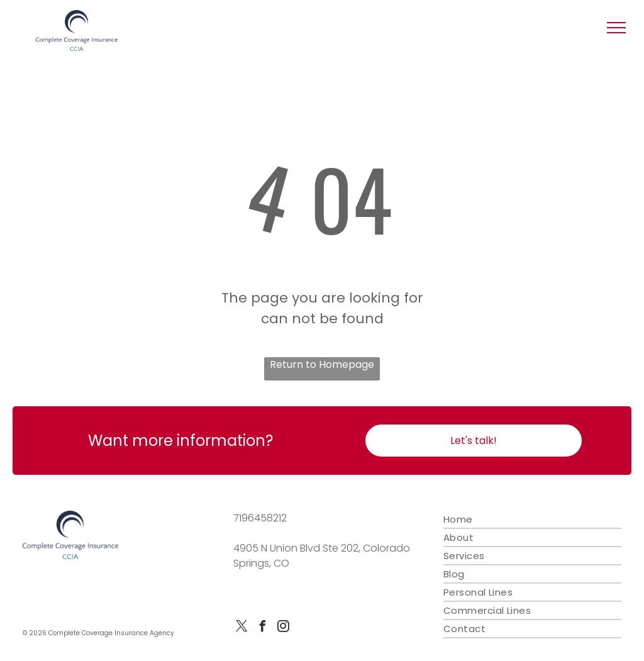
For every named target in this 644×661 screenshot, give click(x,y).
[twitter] (242, 628)
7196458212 (260, 518)
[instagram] (284, 628)
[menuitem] (532, 520)
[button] (616, 28)
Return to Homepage (322, 364)
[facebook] (263, 628)
